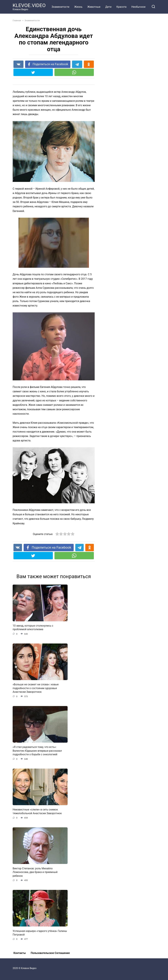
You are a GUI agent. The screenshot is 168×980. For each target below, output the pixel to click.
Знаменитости (61, 7)
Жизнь (78, 7)
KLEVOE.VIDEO (29, 5)
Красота (121, 7)
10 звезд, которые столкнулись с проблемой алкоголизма (33, 627)
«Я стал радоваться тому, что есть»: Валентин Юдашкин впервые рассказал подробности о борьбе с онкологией (37, 751)
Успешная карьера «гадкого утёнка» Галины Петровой (40, 933)
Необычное (138, 7)
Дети (108, 7)
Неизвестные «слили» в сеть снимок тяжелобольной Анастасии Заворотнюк (37, 811)
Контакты (20, 953)
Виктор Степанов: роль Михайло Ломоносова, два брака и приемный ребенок (35, 872)
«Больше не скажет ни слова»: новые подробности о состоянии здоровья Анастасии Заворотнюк (36, 688)
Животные (94, 7)
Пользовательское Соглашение (50, 953)
